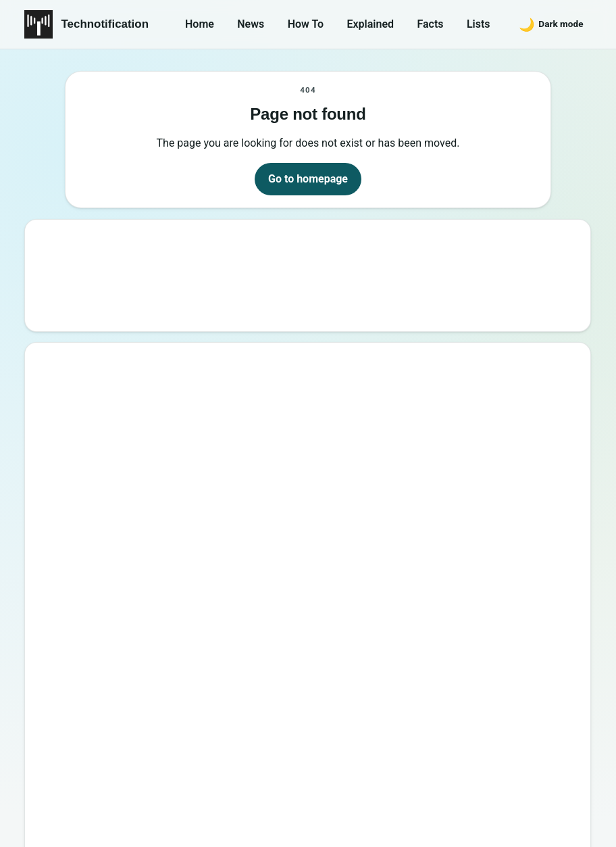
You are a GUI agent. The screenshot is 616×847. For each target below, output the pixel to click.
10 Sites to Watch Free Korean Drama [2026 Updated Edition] (211, 642)
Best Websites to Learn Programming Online (172, 430)
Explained (370, 24)
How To (306, 24)
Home (200, 24)
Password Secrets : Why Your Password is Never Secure (200, 611)
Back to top (567, 825)
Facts (430, 24)
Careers (563, 764)
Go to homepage (308, 179)
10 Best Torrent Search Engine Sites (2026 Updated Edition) (209, 400)
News (251, 24)
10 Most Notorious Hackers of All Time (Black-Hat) (188, 551)
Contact (442, 764)
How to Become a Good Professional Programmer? (188, 521)
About (386, 764)
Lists (479, 24)
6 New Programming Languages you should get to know (200, 490)
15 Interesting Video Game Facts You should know (186, 460)
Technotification (105, 24)
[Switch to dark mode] (551, 24)
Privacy (503, 764)
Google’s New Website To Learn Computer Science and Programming (231, 369)
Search (551, 271)
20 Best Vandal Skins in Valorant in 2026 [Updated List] (198, 581)
